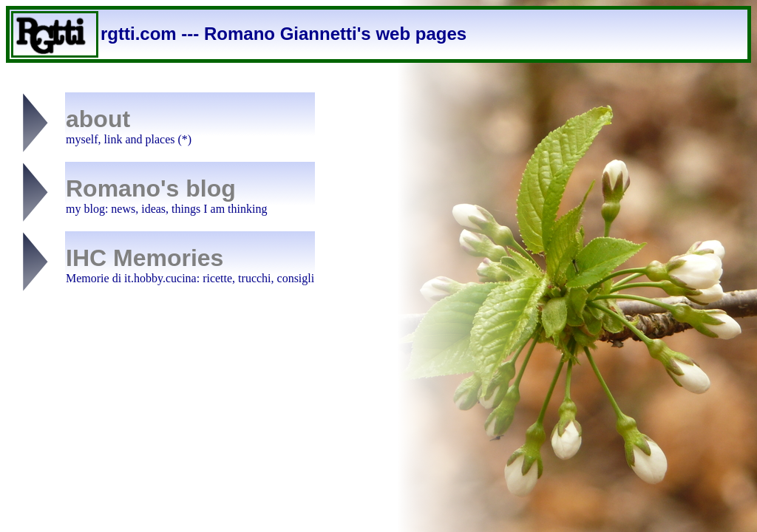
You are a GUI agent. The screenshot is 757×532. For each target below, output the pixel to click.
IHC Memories (145, 258)
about (98, 119)
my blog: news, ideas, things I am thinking (166, 209)
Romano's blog (151, 188)
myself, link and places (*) (129, 139)
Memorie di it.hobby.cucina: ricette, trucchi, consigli (190, 278)
